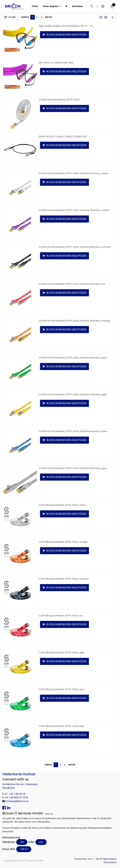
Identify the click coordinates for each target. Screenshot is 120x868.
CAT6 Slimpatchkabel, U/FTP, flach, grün (62, 689)
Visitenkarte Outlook (19, 774)
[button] (66, 6)
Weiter (49, 17)
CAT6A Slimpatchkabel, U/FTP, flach (59, 100)
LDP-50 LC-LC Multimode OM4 (56, 63)
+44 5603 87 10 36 (19, 798)
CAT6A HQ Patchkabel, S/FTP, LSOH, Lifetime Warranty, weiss (73, 173)
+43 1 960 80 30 (17, 794)
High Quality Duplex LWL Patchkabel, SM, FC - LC (66, 26)
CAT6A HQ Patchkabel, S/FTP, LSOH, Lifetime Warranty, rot (72, 284)
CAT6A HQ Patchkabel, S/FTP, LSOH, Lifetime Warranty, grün (73, 358)
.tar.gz (24, 849)
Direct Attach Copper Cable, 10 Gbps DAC (63, 136)
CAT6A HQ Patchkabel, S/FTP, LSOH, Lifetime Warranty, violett (74, 210)
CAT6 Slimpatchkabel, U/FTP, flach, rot (61, 615)
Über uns (49, 814)
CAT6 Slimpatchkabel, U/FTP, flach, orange (63, 542)
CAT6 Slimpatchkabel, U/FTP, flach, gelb (62, 652)
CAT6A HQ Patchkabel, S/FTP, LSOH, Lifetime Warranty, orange (74, 321)
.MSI (22, 842)
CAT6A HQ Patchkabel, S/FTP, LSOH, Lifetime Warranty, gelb (73, 394)
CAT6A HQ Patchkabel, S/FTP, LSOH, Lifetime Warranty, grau (73, 468)
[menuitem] (35, 6)
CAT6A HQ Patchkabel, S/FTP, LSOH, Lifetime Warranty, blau (73, 431)
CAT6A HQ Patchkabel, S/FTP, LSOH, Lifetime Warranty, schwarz (75, 247)
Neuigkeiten (9, 788)
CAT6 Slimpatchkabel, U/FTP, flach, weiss (62, 505)
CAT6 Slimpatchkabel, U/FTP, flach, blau (61, 726)
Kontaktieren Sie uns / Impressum (20, 784)
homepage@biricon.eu (17, 801)
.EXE (41, 842)
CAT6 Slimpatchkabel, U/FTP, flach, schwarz (64, 579)
